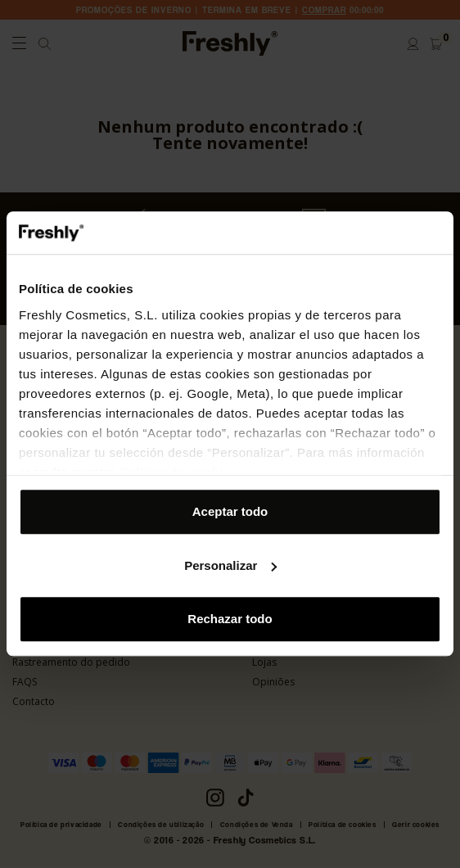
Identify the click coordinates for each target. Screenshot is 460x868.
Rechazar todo (230, 619)
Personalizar (230, 565)
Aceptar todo (230, 512)
